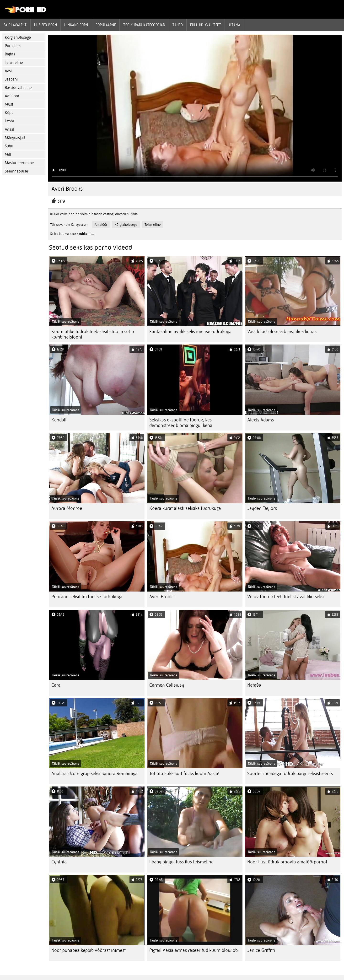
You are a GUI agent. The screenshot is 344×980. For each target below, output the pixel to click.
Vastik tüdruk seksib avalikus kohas (282, 331)
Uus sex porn (46, 25)
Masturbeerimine (19, 163)
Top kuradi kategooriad (144, 25)
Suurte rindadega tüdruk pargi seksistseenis (290, 773)
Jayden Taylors (262, 508)
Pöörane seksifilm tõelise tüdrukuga (87, 597)
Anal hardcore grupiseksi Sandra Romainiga (94, 773)
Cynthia (59, 862)
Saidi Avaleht (15, 25)
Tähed (178, 25)
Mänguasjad (15, 138)
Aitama (234, 25)
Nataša (254, 685)
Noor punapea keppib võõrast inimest (89, 950)
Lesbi (9, 121)
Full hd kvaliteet (206, 25)
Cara (56, 685)
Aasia (9, 71)
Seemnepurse (16, 171)
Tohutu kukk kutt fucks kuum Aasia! (184, 773)
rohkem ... (86, 234)
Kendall (59, 420)
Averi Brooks (162, 597)
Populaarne (106, 25)
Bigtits (10, 54)
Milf (8, 154)
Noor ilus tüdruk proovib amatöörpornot (287, 862)
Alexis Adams (261, 420)
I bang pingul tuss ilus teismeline (181, 862)
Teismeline (14, 62)
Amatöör (12, 96)
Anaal (9, 129)
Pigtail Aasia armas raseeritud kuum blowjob (193, 950)
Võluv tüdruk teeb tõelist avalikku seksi (286, 597)
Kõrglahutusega (18, 37)
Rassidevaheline (18, 88)
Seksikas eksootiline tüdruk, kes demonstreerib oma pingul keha (181, 423)
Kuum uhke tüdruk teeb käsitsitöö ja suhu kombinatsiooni (93, 334)
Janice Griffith (261, 950)
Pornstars (13, 46)
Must (9, 104)
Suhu (9, 146)
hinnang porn (76, 25)
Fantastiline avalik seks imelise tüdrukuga (190, 331)
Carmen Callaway (167, 685)
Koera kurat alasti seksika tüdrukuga (185, 508)
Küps (9, 113)
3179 (61, 201)
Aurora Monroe (67, 508)
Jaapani (11, 79)
